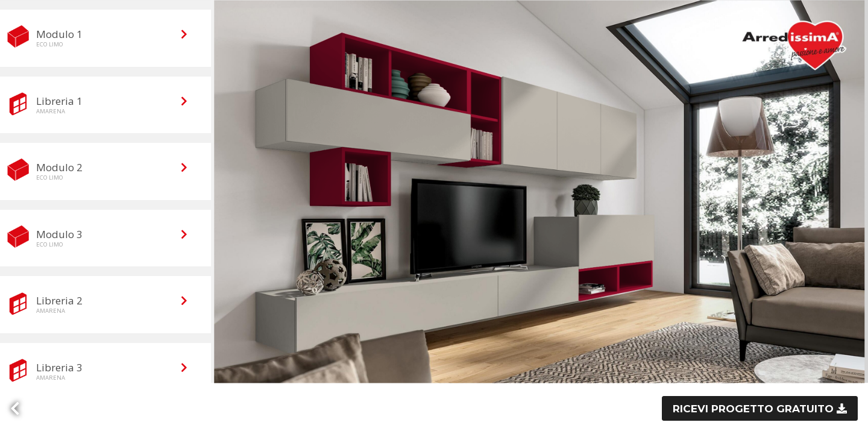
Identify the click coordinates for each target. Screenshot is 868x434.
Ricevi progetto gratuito (755, 409)
